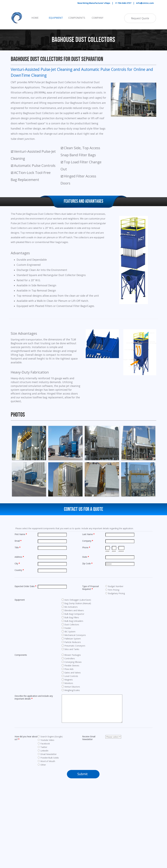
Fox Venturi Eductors (77, 811)
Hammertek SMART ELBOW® (81, 817)
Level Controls (73, 822)
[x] (87, 857)
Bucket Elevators (41, 830)
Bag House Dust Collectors (46, 819)
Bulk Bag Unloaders (43, 836)
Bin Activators (40, 825)
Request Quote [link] (140, 18)
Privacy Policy (124, 816)
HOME (35, 18)
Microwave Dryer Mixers (78, 827)
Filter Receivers (41, 844)
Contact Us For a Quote (83, 509)
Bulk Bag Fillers (41, 833)
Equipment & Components (48, 804)
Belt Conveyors (41, 822)
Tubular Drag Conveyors (78, 844)
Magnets (71, 825)
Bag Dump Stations (43, 817)
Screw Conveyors (75, 836)
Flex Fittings (39, 846)
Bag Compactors (41, 814)
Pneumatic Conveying (44, 841)
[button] (29, 443)
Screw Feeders (74, 838)
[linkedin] (95, 857)
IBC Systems (72, 819)
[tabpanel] (117, 3)
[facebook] (71, 857)
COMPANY (98, 18)
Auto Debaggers (41, 811)
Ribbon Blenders (74, 833)
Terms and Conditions (123, 812)
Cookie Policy (124, 820)
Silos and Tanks (74, 841)
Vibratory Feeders (75, 846)
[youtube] (79, 857)
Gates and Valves (75, 814)
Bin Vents (38, 827)
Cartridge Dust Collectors (46, 838)
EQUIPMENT (56, 18)
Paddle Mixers (73, 830)
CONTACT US (123, 827)
